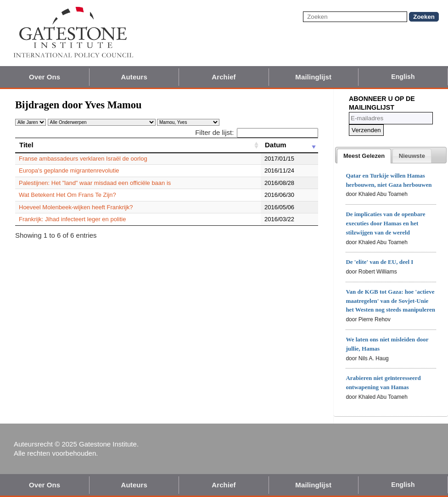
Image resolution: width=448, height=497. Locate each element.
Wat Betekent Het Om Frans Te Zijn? (67, 195)
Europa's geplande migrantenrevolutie (69, 170)
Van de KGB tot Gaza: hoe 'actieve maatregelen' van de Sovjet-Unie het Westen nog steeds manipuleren (390, 301)
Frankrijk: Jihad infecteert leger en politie (72, 219)
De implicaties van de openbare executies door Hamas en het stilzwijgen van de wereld (385, 223)
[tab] (364, 156)
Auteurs (134, 77)
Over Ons (45, 77)
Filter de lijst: (257, 132)
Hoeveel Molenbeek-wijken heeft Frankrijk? (76, 207)
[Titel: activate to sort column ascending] (138, 145)
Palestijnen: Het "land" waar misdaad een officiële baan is (95, 183)
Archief (224, 77)
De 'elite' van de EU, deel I (379, 262)
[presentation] (364, 156)
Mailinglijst (313, 77)
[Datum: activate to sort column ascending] (289, 145)
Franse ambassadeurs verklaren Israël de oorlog (83, 159)
